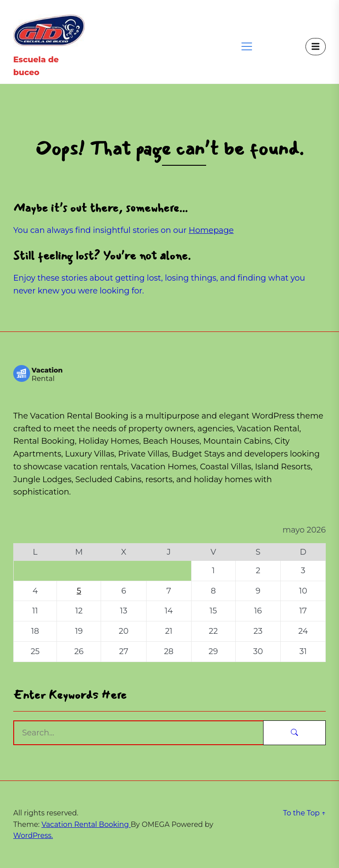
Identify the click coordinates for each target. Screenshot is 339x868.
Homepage (211, 230)
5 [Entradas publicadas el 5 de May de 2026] (79, 591)
